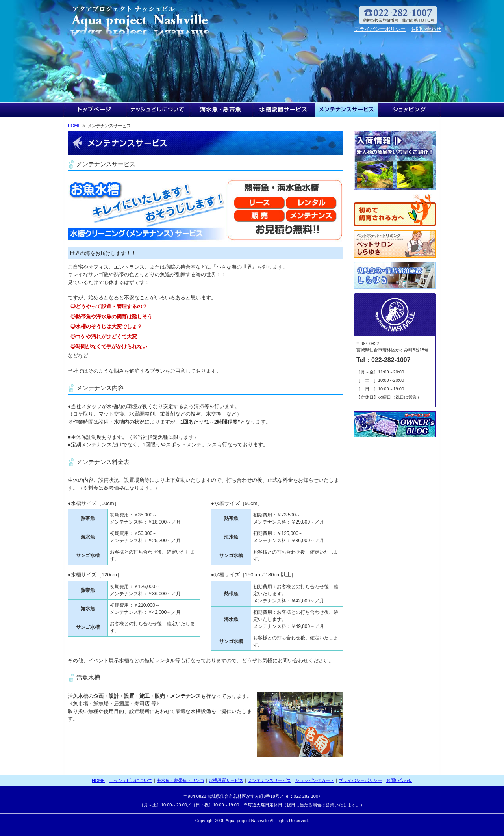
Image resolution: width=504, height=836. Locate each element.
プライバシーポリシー (380, 29)
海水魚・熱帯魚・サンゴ (220, 110)
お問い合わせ (426, 29)
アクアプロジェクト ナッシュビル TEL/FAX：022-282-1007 (142, 20)
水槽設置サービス (283, 110)
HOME (94, 110)
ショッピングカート (409, 110)
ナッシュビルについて (157, 110)
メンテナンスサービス (346, 110)
